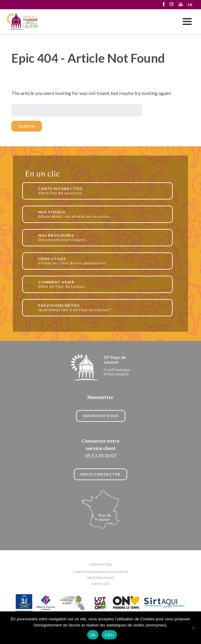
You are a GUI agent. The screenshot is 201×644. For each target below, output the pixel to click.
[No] (193, 628)
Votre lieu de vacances (102, 191)
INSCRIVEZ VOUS (101, 416)
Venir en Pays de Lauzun (102, 284)
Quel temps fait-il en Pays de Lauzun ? (102, 308)
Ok (93, 635)
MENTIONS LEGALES (101, 578)
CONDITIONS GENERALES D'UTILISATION (101, 572)
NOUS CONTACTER (100, 474)
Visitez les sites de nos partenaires (102, 261)
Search (27, 126)
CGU (109, 635)
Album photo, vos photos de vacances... (102, 214)
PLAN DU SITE (100, 584)
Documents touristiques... (102, 237)
